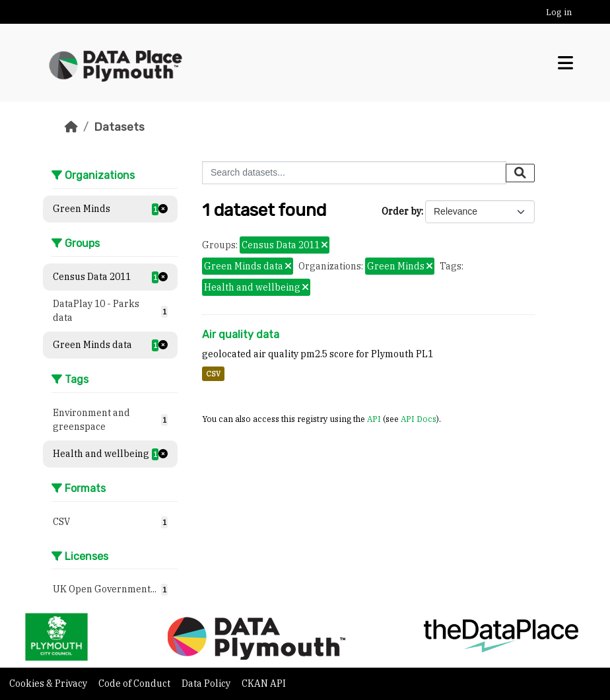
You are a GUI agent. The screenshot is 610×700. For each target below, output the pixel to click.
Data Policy (207, 683)
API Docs (419, 419)
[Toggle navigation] (565, 63)
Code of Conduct (135, 683)
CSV (213, 374)
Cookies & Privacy (49, 683)
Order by (401, 211)
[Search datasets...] (354, 173)
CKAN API (264, 683)
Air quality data (241, 334)
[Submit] (520, 173)
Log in (559, 12)
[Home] (71, 127)
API (374, 419)
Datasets (119, 127)
